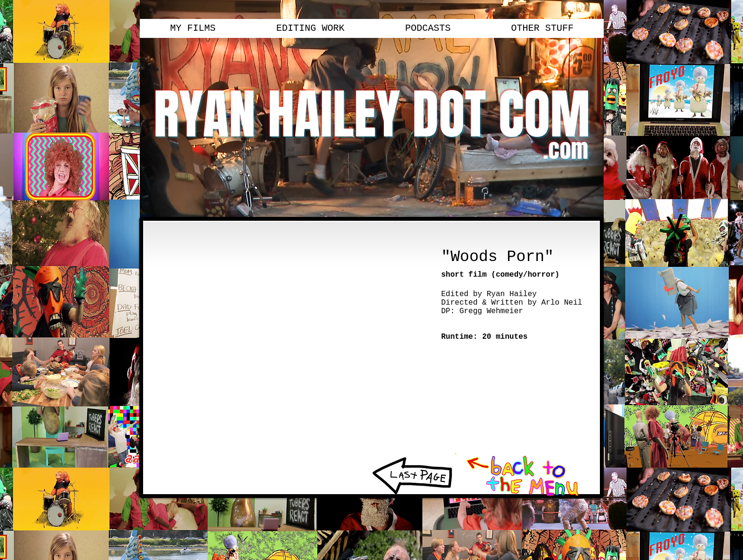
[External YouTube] (288, 339)
